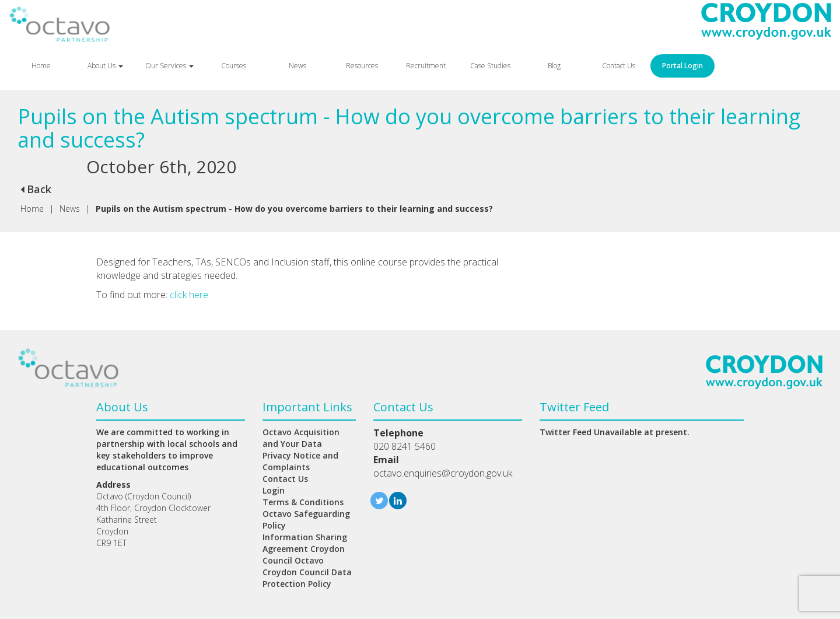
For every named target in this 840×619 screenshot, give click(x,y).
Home (41, 66)
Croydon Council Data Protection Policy (307, 578)
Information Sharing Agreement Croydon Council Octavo (305, 549)
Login (274, 490)
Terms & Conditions (303, 502)
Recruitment (426, 66)
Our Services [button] (169, 66)
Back (36, 189)
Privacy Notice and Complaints (300, 461)
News (297, 66)
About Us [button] (105, 66)
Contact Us (619, 66)
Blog (554, 66)
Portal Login (682, 66)
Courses (234, 66)
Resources (362, 66)
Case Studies (490, 66)
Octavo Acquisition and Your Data (301, 438)
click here (189, 295)
